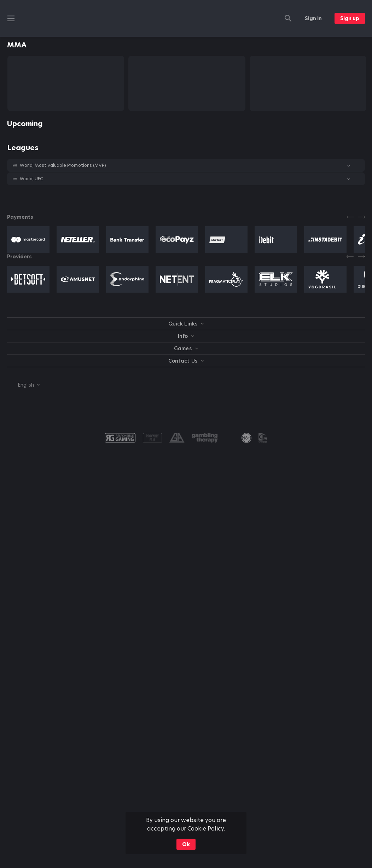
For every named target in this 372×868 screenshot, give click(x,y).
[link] (246, 438)
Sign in (313, 18)
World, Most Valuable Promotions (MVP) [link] (63, 165)
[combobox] (23, 385)
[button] (186, 165)
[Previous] (350, 217)
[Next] (361, 217)
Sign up (350, 18)
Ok (186, 844)
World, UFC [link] (31, 179)
